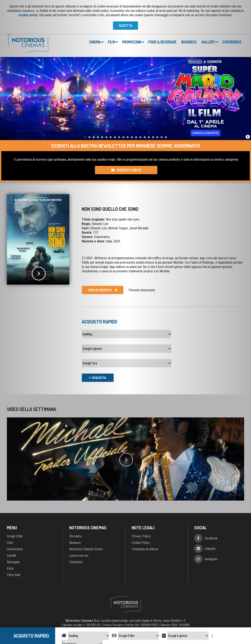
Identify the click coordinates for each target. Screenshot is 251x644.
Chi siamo (76, 536)
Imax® (11, 556)
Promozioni (132, 42)
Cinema (95, 42)
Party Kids (14, 575)
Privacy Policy (141, 536)
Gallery (208, 42)
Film (111, 42)
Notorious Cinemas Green (86, 549)
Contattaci (76, 562)
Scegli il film (15, 536)
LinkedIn (210, 549)
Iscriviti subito (129, 170)
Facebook (211, 538)
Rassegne (13, 562)
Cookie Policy (141, 543)
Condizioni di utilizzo (145, 549)
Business (189, 42)
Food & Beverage (162, 42)
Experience (232, 42)
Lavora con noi (79, 556)
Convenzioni (15, 549)
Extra (10, 568)
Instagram (211, 559)
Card (10, 543)
